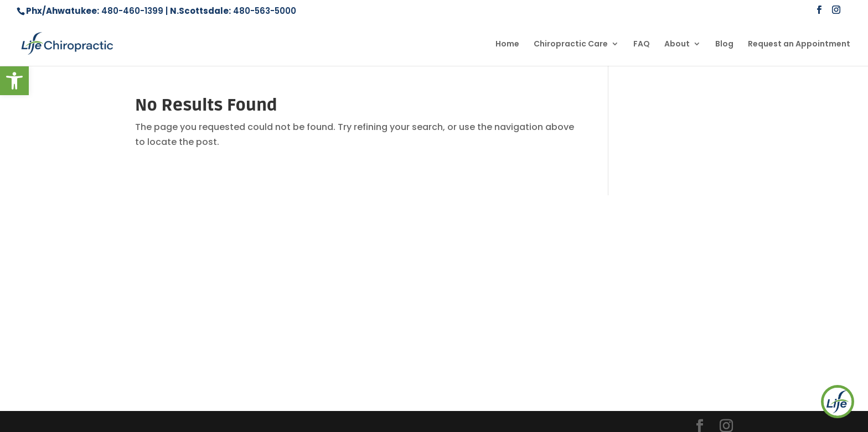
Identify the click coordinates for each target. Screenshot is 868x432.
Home (507, 45)
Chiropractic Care (571, 45)
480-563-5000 (265, 11)
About (677, 45)
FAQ (642, 45)
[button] (14, 81)
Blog (724, 45)
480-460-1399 (132, 11)
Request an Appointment (799, 45)
